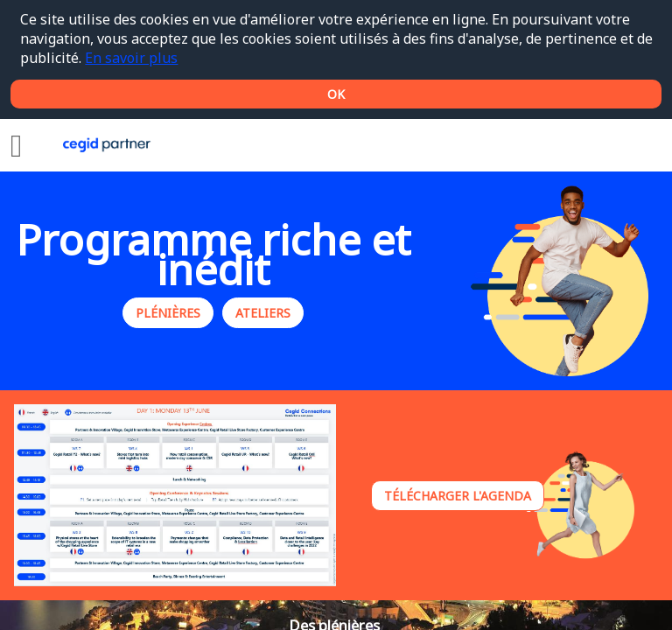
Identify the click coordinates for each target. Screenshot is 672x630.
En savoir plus (131, 58)
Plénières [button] (168, 314)
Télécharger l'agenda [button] (458, 496)
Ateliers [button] (263, 314)
